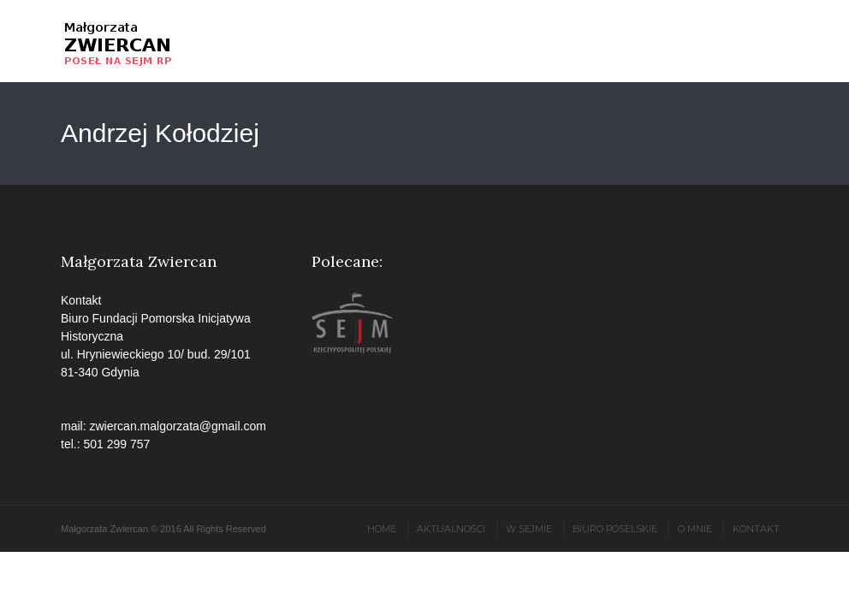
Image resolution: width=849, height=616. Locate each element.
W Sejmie (529, 529)
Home (382, 529)
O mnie (695, 529)
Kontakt (756, 529)
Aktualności (451, 529)
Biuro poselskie (615, 529)
